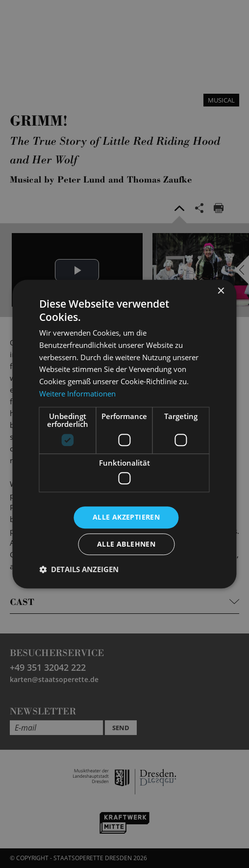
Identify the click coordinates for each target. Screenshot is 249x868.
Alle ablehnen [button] (126, 544)
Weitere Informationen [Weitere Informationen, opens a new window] (77, 394)
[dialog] (124, 434)
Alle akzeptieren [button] (126, 517)
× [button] (221, 291)
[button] (79, 569)
